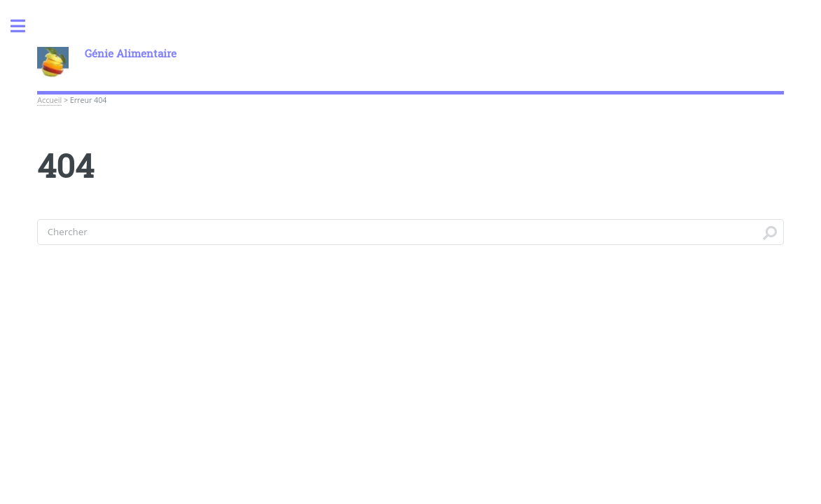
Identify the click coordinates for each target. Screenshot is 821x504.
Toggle (25, 26)
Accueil (49, 100)
